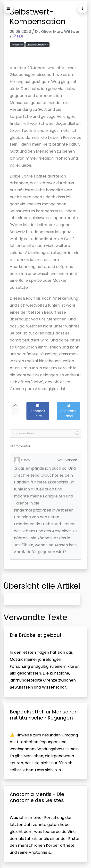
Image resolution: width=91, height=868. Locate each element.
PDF (18, 36)
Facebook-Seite (38, 411)
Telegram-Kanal (68, 411)
